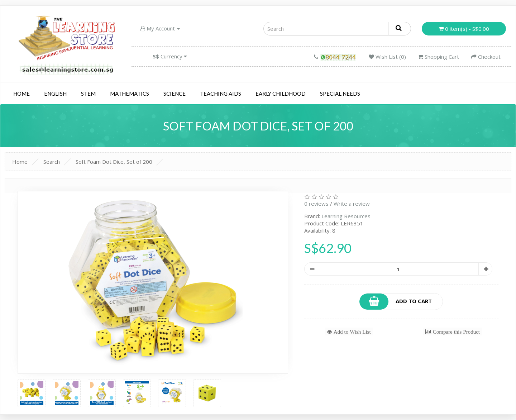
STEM (88, 94)
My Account (160, 28)
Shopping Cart (439, 57)
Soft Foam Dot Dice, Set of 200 (114, 162)
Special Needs (340, 94)
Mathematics (130, 94)
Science (175, 94)
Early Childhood (281, 94)
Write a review (352, 204)
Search (52, 162)
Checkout (486, 57)
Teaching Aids (221, 94)
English (55, 94)
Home (21, 94)
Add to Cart (396, 302)
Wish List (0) (387, 57)
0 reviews (316, 204)
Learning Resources (346, 216)
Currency (170, 56)
